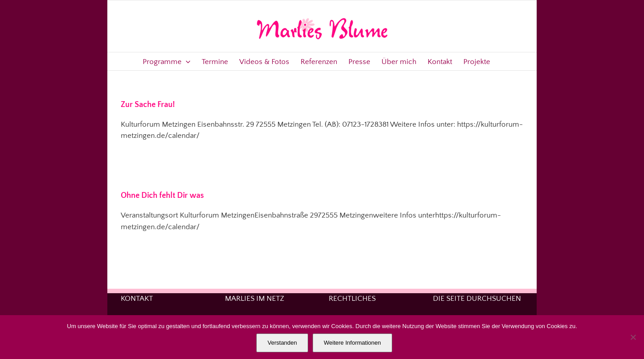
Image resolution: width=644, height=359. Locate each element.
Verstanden (282, 343)
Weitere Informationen (352, 343)
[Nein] (633, 337)
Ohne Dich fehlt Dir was (162, 196)
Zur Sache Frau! (148, 105)
